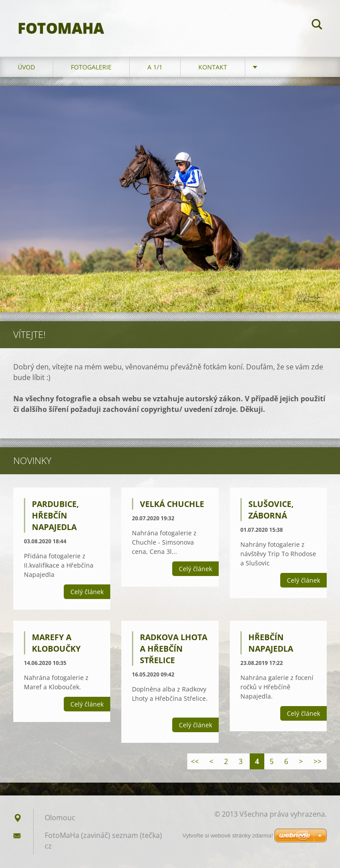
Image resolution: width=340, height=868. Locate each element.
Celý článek (87, 592)
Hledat (317, 26)
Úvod (26, 67)
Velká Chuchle (172, 504)
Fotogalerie (91, 67)
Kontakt (213, 67)
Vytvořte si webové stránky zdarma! (228, 835)
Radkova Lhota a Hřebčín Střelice (174, 649)
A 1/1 (155, 67)
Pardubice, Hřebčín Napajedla (55, 515)
